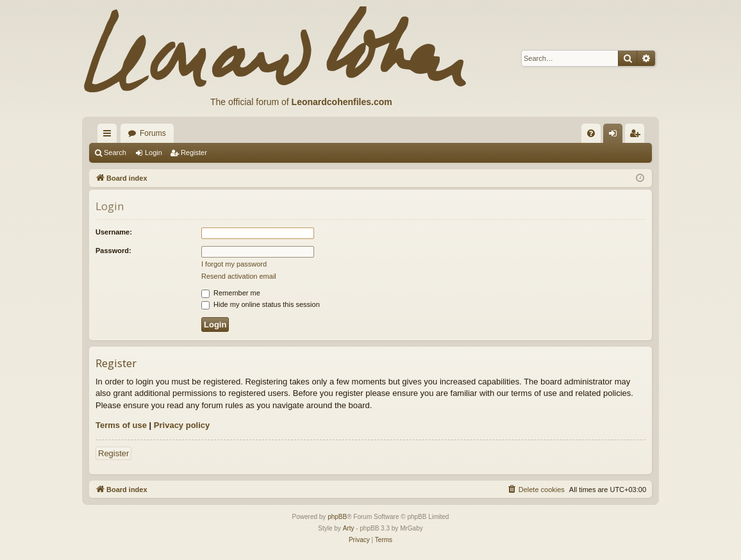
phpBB (337, 517)
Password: (113, 251)
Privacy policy (182, 425)
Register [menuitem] (637, 136)
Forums (153, 133)
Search (115, 152)
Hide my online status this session (261, 304)
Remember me (231, 293)
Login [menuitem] (616, 136)
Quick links (110, 136)
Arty (349, 528)
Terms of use (121, 425)
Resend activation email (239, 276)
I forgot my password (234, 264)
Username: (114, 232)
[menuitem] (591, 133)
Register (194, 152)
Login (154, 152)
